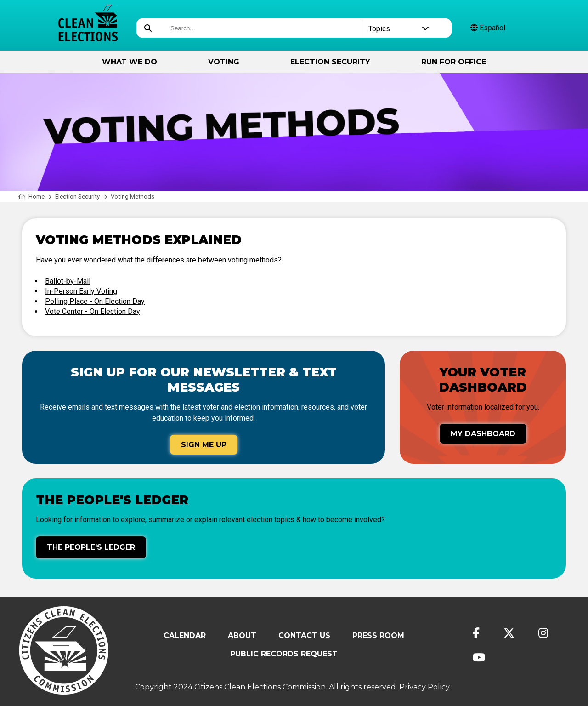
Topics (399, 29)
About (242, 635)
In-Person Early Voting (81, 291)
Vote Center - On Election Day (93, 311)
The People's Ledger (91, 547)
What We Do (130, 62)
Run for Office (454, 62)
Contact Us (304, 635)
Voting (224, 62)
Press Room (378, 635)
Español (488, 28)
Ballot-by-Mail (68, 281)
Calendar (185, 635)
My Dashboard (483, 434)
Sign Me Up (204, 445)
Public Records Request (284, 654)
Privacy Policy (424, 687)
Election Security (330, 62)
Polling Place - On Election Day (95, 301)
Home (31, 196)
